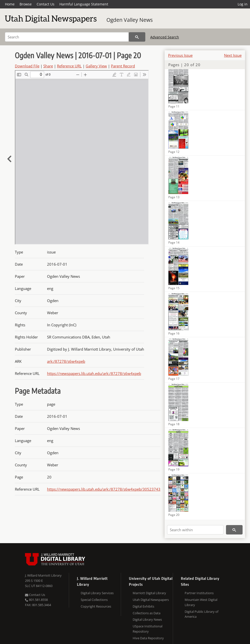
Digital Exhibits (143, 606)
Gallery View (96, 66)
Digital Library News (147, 619)
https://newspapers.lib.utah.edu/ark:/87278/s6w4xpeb (94, 373)
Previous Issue (180, 55)
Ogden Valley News (130, 20)
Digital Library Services (97, 593)
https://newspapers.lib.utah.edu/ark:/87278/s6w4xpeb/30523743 (104, 489)
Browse (26, 4)
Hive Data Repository (148, 638)
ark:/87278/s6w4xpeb (66, 361)
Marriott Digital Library (149, 593)
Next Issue (233, 55)
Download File (27, 66)
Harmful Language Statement (84, 4)
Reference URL (69, 66)
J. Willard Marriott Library (43, 575)
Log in (243, 4)
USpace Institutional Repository (148, 629)
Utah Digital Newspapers (151, 600)
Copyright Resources (96, 606)
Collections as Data (147, 613)
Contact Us (46, 4)
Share (48, 66)
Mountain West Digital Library (201, 602)
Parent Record (123, 66)
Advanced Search (165, 37)
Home (10, 4)
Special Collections (94, 600)
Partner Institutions (199, 593)
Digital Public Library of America (201, 614)
